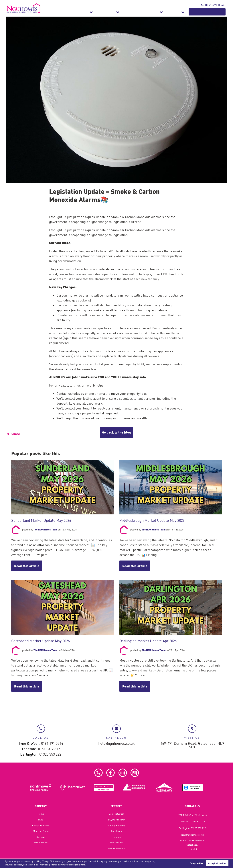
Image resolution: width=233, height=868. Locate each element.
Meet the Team (41, 831)
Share (14, 434)
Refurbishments (161, 12)
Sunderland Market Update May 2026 (42, 520)
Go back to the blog (117, 432)
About (186, 12)
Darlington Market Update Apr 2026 (149, 641)
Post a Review (41, 842)
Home (41, 814)
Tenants (116, 837)
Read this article (28, 566)
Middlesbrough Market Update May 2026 (153, 520)
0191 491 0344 (213, 5)
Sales (114, 12)
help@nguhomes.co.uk (116, 742)
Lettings (133, 12)
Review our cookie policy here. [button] (74, 865)
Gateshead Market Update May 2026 (41, 641)
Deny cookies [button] (197, 863)
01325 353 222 (50, 754)
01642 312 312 (49, 748)
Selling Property (116, 825)
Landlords (116, 831)
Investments (116, 842)
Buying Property (116, 820)
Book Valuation (212, 12)
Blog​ (41, 820)
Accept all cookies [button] (217, 863)
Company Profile (41, 825)
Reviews (41, 837)
